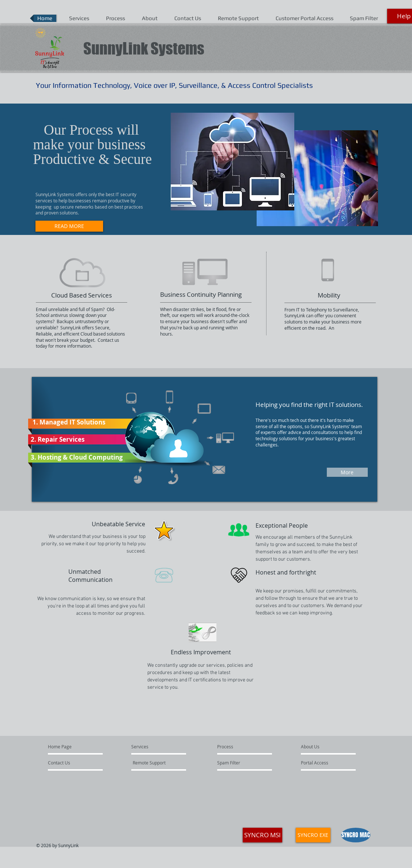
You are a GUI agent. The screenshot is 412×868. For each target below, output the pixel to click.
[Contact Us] (69, 763)
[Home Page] (76, 747)
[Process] (237, 747)
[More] (347, 472)
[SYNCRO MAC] (356, 835)
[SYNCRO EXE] (313, 835)
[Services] (158, 747)
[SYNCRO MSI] (262, 835)
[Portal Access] (321, 763)
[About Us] (322, 747)
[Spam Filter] (239, 763)
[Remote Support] (150, 763)
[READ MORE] (69, 226)
